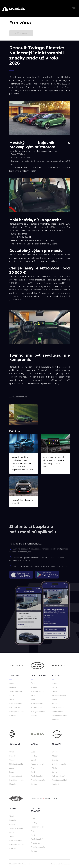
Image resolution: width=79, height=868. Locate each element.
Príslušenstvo (15, 707)
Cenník (55, 691)
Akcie (12, 695)
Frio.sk (30, 864)
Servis (12, 699)
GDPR (60, 864)
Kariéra (54, 864)
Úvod (12, 683)
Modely (13, 687)
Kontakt (13, 715)
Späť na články (21, 33)
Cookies (67, 864)
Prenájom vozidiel (17, 711)
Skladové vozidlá (16, 691)
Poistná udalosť (16, 703)
